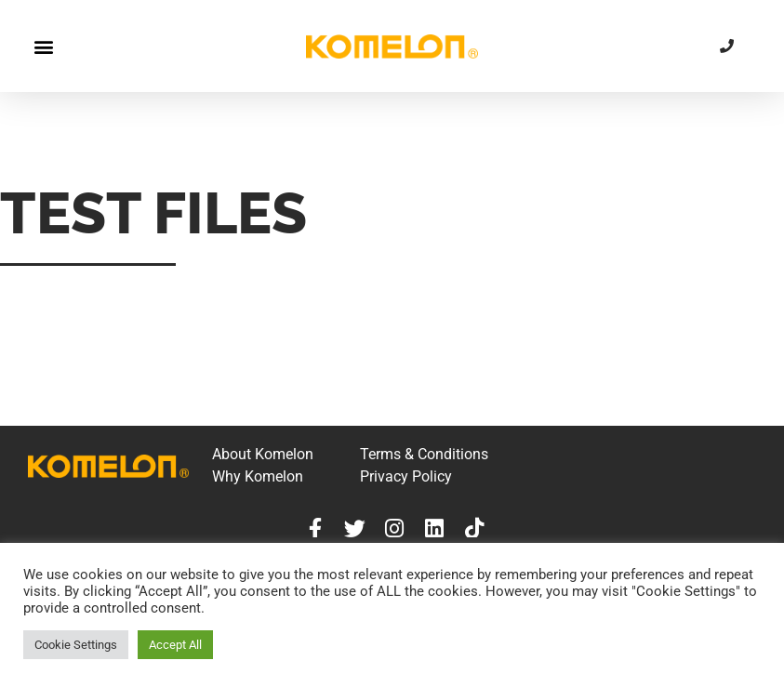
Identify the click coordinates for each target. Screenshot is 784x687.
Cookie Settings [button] (76, 645)
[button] (43, 46)
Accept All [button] (175, 645)
